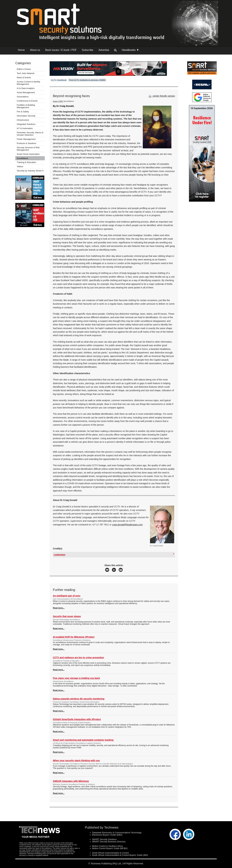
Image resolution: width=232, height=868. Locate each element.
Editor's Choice (24, 69)
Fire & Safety (23, 112)
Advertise (104, 50)
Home (21, 50)
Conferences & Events (27, 101)
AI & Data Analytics (26, 88)
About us (35, 50)
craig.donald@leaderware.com (127, 525)
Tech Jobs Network (26, 73)
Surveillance (22, 158)
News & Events (24, 77)
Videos (20, 166)
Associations (23, 97)
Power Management (26, 139)
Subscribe (88, 50)
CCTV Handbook (59, 80)
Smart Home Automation (28, 154)
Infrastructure (23, 120)
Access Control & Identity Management (28, 83)
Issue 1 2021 (58, 101)
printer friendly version (161, 96)
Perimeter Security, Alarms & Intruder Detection (30, 134)
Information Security (26, 116)
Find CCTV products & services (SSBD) (87, 80)
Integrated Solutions (26, 124)
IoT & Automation (25, 128)
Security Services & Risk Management (28, 149)
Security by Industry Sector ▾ (30, 171)
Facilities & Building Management (26, 106)
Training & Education (26, 162)
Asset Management (26, 92)
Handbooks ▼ (130, 50)
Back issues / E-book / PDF (61, 50)
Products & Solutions (27, 143)
